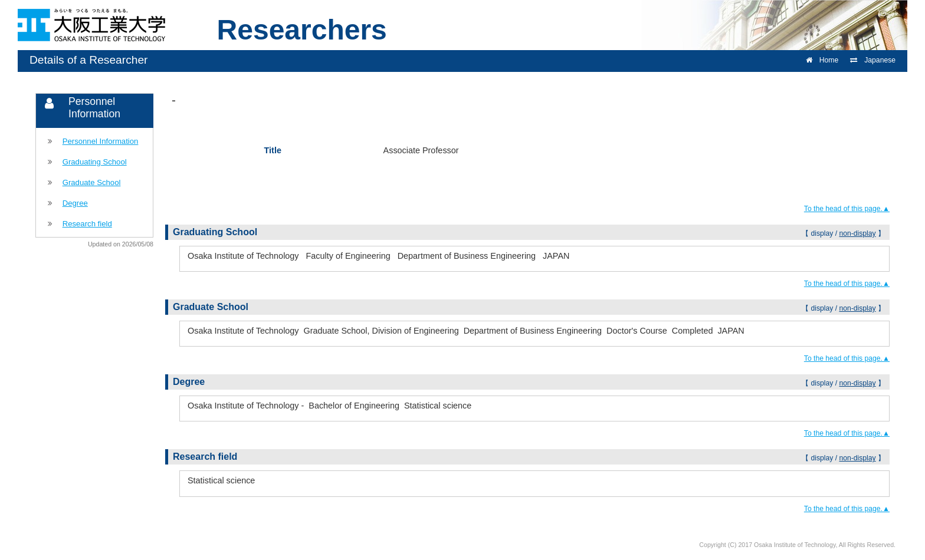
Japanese (873, 60)
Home (822, 60)
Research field (87, 224)
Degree (75, 203)
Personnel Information (101, 141)
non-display (857, 233)
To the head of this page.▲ (847, 209)
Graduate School (92, 182)
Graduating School (95, 162)
